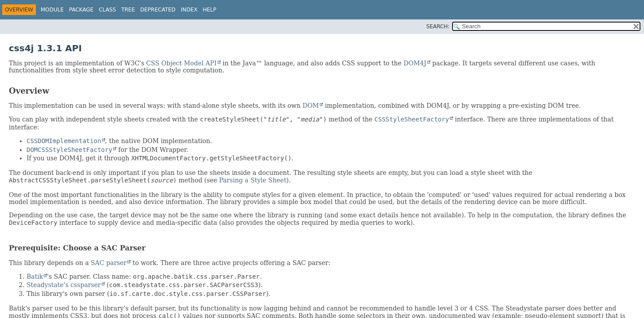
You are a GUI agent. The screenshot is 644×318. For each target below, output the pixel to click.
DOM (311, 106)
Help (209, 10)
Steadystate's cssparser (64, 285)
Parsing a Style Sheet (253, 180)
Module (52, 10)
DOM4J (415, 63)
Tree (128, 10)
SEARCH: (438, 26)
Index (189, 10)
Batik (35, 276)
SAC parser (109, 263)
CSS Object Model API (182, 63)
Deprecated (158, 10)
